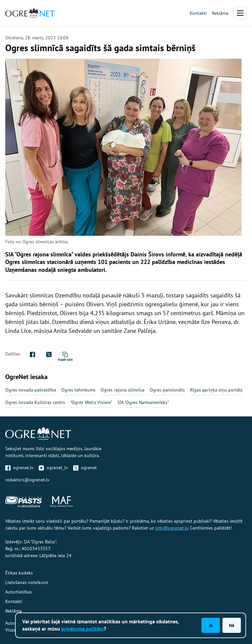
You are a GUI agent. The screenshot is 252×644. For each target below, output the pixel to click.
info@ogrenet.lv (172, 528)
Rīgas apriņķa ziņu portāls (216, 390)
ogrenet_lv (53, 468)
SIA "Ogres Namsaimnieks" (143, 402)
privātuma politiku (83, 629)
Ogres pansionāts (167, 390)
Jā (211, 625)
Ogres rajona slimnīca (123, 390)
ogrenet (85, 468)
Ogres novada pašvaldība (31, 390)
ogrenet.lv (19, 468)
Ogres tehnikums (78, 390)
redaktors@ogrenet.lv (27, 480)
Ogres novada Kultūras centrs (35, 402)
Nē (232, 625)
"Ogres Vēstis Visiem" (91, 402)
